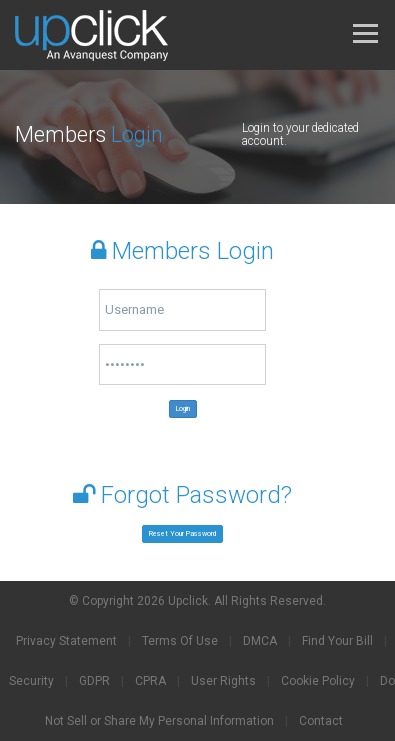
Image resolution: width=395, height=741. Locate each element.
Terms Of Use (180, 641)
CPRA (150, 681)
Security (31, 681)
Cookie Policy (318, 681)
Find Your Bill (337, 641)
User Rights (223, 681)
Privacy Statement (66, 641)
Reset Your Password (182, 534)
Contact (321, 721)
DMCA (260, 641)
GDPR (94, 681)
